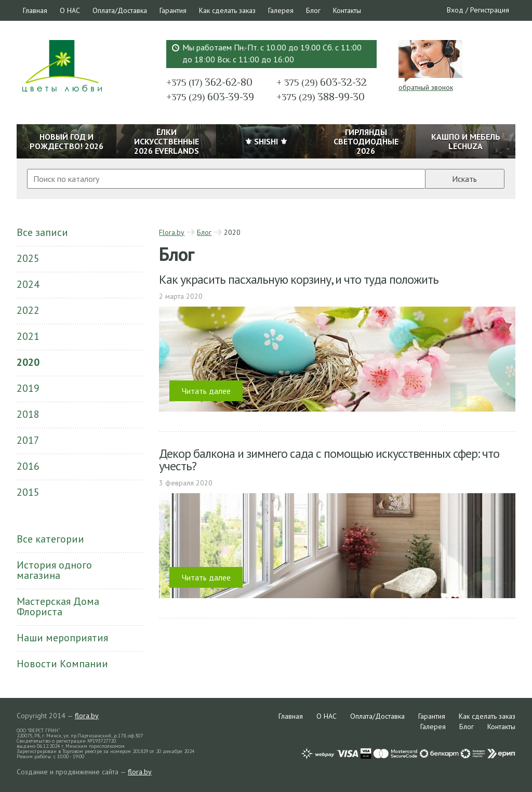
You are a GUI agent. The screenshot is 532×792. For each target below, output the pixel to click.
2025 (28, 258)
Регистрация (490, 10)
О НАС (70, 10)
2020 (28, 362)
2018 (28, 414)
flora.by (87, 716)
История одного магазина (54, 570)
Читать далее (206, 391)
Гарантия (173, 10)
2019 (28, 388)
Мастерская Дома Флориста (58, 606)
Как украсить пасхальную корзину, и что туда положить (299, 279)
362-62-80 (209, 82)
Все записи (42, 232)
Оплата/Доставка (120, 10)
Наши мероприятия (62, 638)
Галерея (281, 10)
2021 (28, 336)
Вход (455, 10)
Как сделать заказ (227, 10)
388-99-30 (321, 97)
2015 (28, 492)
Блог (313, 10)
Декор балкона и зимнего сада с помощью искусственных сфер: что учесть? (329, 460)
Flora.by (172, 232)
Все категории (50, 539)
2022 (28, 310)
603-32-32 (322, 82)
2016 (28, 466)
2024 (28, 284)
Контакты (347, 10)
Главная (35, 10)
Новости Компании (62, 664)
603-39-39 (210, 97)
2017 (28, 440)
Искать (464, 179)
